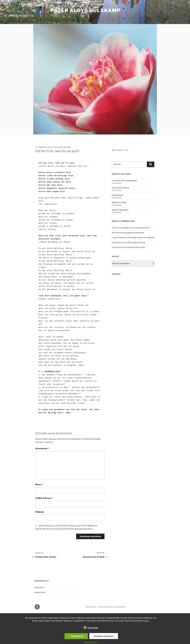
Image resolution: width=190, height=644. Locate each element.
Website (40, 512)
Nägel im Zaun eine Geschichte (136, 228)
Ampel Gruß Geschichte (135, 247)
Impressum (39, 587)
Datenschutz (40, 592)
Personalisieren (91, 642)
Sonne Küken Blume (120, 188)
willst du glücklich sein (136, 242)
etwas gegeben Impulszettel (132, 233)
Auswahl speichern (104, 636)
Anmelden (116, 274)
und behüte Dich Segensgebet (124, 180)
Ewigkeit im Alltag (119, 202)
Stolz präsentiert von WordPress (112, 607)
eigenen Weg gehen (120, 210)
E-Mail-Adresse (44, 498)
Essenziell (91, 627)
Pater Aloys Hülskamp (86, 10)
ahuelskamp (64, 147)
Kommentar (42, 448)
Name (39, 484)
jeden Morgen (118, 195)
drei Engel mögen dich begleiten (141, 237)
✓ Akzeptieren (76, 636)
